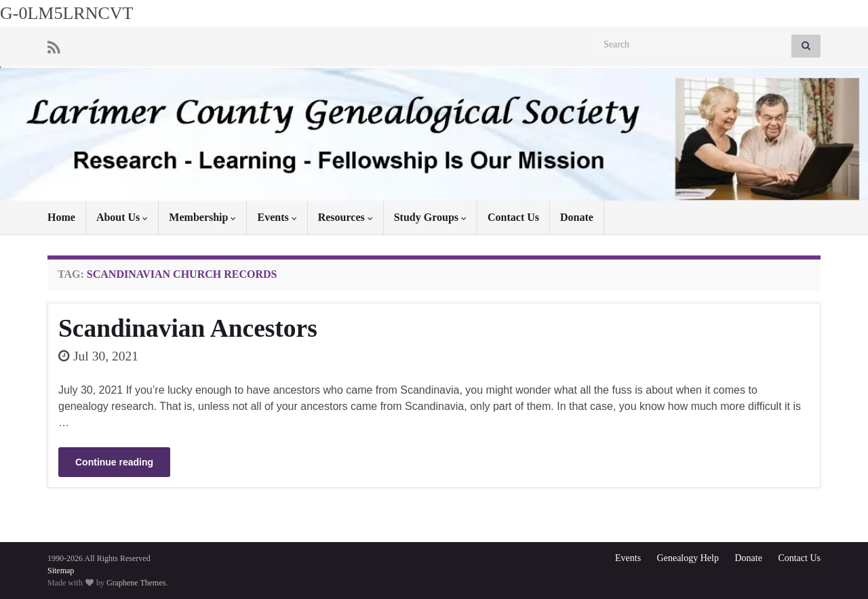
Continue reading (114, 462)
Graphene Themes (136, 583)
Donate (577, 217)
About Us (122, 217)
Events (277, 217)
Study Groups (430, 217)
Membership (202, 217)
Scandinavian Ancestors (188, 328)
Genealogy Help (688, 558)
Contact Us (513, 217)
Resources (346, 217)
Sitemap (61, 571)
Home (61, 217)
